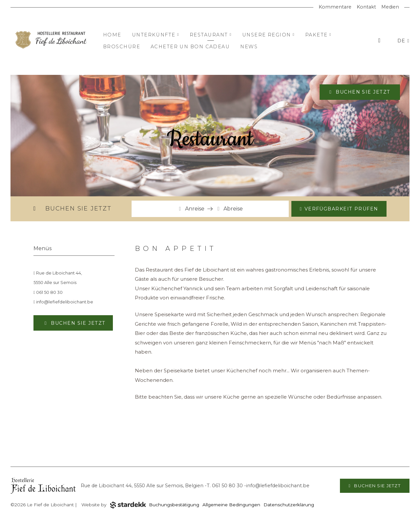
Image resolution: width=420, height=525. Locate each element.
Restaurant (211, 35)
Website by (114, 505)
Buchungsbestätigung (174, 505)
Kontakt (366, 7)
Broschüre (122, 47)
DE (402, 41)
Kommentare (335, 7)
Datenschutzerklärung (289, 505)
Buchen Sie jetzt (362, 92)
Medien (390, 7)
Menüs (42, 248)
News (249, 47)
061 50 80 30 (48, 292)
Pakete (318, 35)
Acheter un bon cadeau (190, 47)
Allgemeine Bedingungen (231, 505)
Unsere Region (268, 35)
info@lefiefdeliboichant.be (63, 302)
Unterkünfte (156, 35)
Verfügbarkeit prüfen (341, 209)
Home (112, 35)
